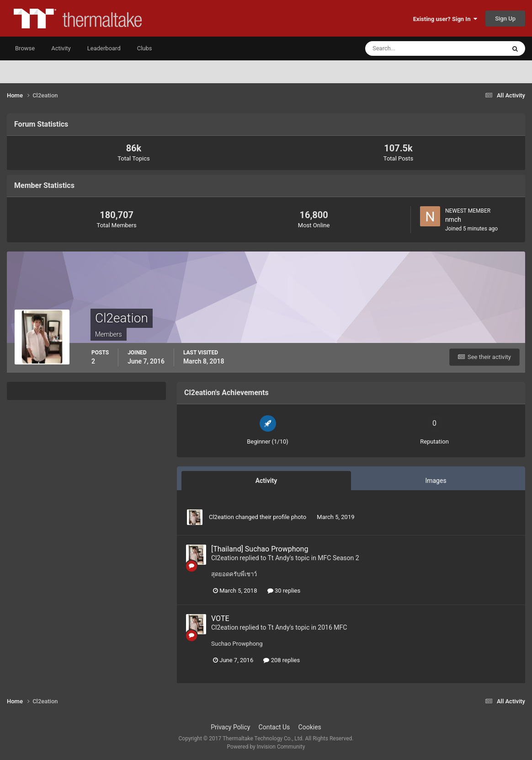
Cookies (310, 727)
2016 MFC (332, 627)
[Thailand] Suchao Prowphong (260, 549)
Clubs (145, 48)
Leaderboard (104, 48)
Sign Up (505, 19)
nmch (453, 219)
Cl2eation (221, 517)
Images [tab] (436, 481)
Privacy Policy (230, 727)
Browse (25, 48)
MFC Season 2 (338, 558)
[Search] (407, 48)
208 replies (282, 660)
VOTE (220, 618)
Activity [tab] (266, 481)
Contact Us (274, 727)
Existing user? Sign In (445, 19)
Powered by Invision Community (266, 747)
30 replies (284, 591)
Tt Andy (279, 558)
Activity (61, 48)
